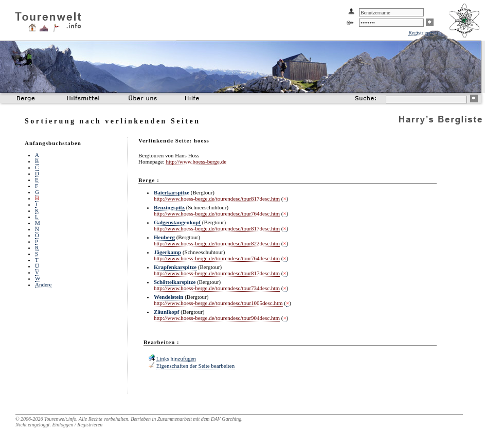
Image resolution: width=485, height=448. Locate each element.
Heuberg (164, 237)
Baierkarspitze (172, 192)
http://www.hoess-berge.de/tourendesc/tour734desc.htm (217, 288)
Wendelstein (168, 297)
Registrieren (421, 33)
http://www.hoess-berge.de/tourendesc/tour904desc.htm (217, 318)
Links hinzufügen (176, 359)
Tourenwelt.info (60, 419)
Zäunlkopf (167, 312)
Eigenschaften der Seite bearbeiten (195, 366)
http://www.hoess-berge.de (196, 162)
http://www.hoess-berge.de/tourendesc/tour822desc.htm (217, 243)
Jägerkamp (167, 252)
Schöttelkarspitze (175, 282)
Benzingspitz (169, 207)
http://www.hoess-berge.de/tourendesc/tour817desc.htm (217, 199)
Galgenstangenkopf (177, 222)
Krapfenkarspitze (175, 267)
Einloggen (62, 425)
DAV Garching (226, 419)
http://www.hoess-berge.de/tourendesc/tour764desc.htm (217, 213)
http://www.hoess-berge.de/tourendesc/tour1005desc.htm (218, 303)
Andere (43, 284)
